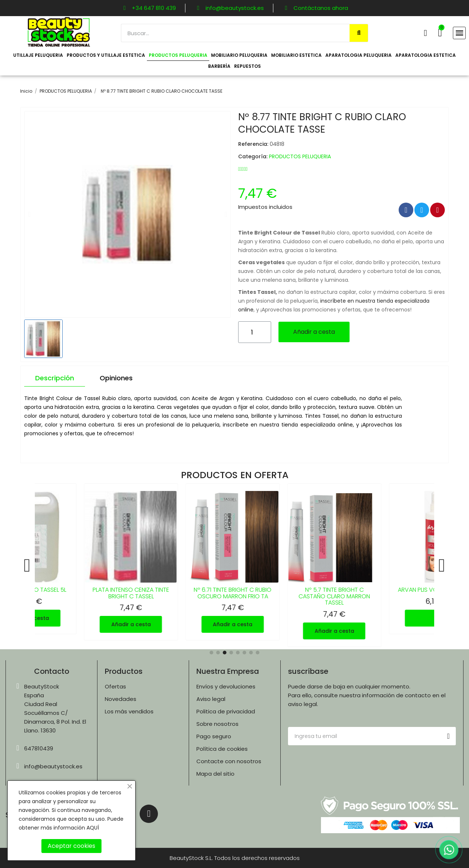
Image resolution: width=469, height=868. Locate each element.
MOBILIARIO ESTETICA (296, 55)
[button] (440, 33)
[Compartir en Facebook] (406, 210)
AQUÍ (93, 828)
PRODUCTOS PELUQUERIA (178, 55)
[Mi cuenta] (426, 33)
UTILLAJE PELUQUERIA (38, 55)
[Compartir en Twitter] (422, 210)
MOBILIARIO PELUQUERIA (239, 55)
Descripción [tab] (55, 378)
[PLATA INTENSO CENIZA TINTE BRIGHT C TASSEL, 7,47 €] (133, 562)
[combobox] (232, 33)
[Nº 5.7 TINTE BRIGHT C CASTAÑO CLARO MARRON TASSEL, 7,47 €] (336, 565)
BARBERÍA (219, 66)
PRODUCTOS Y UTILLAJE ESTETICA (106, 55)
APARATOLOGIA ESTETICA (426, 55)
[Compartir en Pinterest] (437, 210)
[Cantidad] (255, 332)
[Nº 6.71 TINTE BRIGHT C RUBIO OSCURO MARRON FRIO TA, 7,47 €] (234, 562)
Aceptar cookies (71, 846)
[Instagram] (149, 814)
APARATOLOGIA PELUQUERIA (359, 55)
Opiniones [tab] (116, 378)
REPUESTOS (248, 66)
